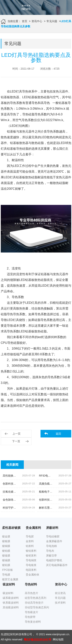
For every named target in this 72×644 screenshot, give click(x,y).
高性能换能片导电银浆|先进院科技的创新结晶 (30, 476)
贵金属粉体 (32, 575)
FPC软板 (7, 570)
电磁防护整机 (54, 560)
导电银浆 (31, 565)
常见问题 (52, 21)
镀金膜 (6, 536)
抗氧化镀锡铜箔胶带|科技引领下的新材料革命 (30, 492)
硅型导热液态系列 (36, 598)
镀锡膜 (6, 560)
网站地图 (58, 639)
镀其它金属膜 (10, 579)
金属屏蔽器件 (54, 541)
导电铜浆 (31, 560)
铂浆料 (30, 546)
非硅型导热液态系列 (37, 607)
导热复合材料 (33, 622)
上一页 (17, 434)
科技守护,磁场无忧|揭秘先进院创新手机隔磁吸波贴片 (34, 508)
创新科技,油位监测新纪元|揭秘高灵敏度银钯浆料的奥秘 (36, 484)
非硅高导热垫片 (34, 603)
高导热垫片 (31, 593)
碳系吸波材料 (11, 598)
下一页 (16, 441)
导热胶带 (30, 617)
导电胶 (30, 536)
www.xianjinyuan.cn (57, 634)
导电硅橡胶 (53, 536)
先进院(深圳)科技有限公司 (16, 634)
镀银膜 (6, 541)
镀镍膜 (6, 556)
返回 (58, 434)
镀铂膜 (6, 551)
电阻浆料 (31, 570)
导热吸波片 (31, 612)
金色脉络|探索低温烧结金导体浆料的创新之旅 (30, 500)
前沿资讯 (60, 593)
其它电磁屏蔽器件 (57, 565)
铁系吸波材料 (11, 603)
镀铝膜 (6, 565)
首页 (25, 21)
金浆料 (30, 541)
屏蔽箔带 (51, 556)
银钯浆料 (31, 556)
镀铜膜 (6, 546)
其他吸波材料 (11, 607)
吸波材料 (8, 593)
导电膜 (6, 575)
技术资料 (60, 603)
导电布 (50, 551)
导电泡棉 (51, 546)
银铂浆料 (31, 551)
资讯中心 (37, 21)
